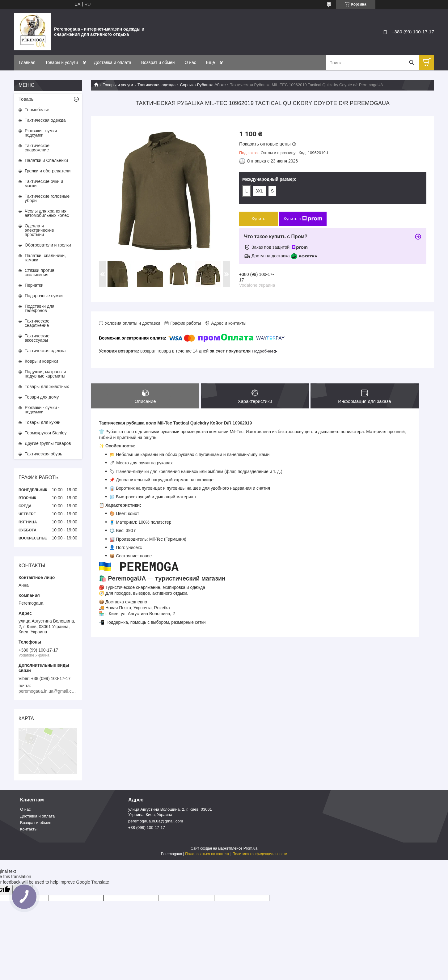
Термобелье (37, 110)
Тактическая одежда (156, 85)
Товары (27, 99)
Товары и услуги (61, 62)
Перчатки (34, 285)
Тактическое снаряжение (37, 148)
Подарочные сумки (44, 296)
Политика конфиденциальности (260, 854)
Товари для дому (42, 397)
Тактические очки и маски (44, 184)
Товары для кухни (43, 422)
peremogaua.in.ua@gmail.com (156, 821)
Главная (27, 62)
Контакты (29, 829)
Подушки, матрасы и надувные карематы (45, 374)
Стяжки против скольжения (40, 272)
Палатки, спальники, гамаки (45, 258)
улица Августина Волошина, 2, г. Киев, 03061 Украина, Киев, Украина (170, 812)
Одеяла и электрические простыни (39, 230)
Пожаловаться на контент (207, 854)
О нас (190, 62)
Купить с (303, 219)
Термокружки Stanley (46, 433)
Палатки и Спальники (46, 160)
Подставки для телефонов (40, 308)
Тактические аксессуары (37, 338)
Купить (258, 219)
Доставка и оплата (113, 62)
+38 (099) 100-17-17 (147, 828)
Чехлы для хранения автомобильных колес (47, 213)
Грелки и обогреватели (48, 171)
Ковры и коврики (41, 361)
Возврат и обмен (158, 62)
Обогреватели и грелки (48, 245)
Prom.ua (250, 848)
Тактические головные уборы (47, 198)
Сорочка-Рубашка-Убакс (203, 85)
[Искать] (411, 63)
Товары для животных (47, 387)
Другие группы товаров (48, 443)
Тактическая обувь (43, 454)
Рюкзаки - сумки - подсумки (42, 133)
